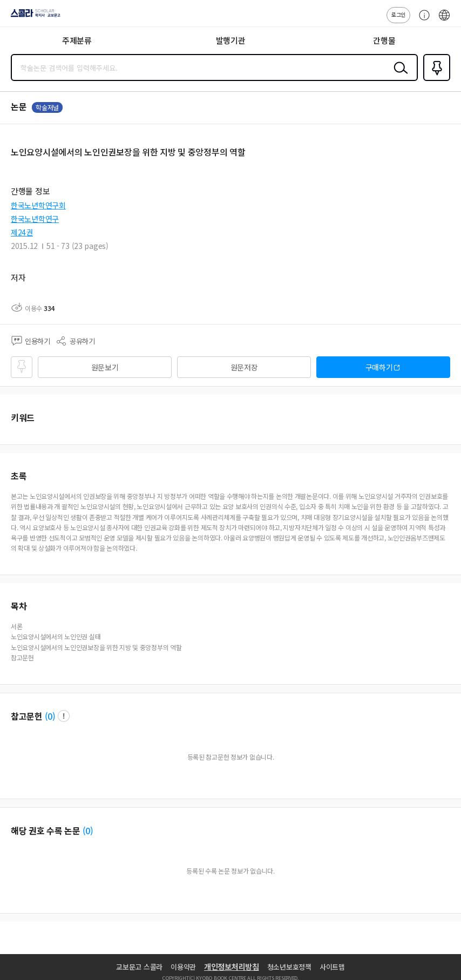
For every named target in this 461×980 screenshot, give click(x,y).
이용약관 (183, 967)
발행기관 (231, 40)
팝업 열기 (64, 716)
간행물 (384, 40)
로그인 (398, 14)
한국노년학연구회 (38, 205)
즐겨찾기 (435, 80)
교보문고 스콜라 (139, 967)
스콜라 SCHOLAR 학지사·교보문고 (33, 17)
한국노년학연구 (35, 219)
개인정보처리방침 (232, 967)
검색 (398, 76)
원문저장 (244, 367)
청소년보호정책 (289, 967)
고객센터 (422, 21)
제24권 (22, 232)
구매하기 (379, 367)
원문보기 (105, 367)
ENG (444, 21)
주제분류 (77, 40)
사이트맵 (332, 967)
